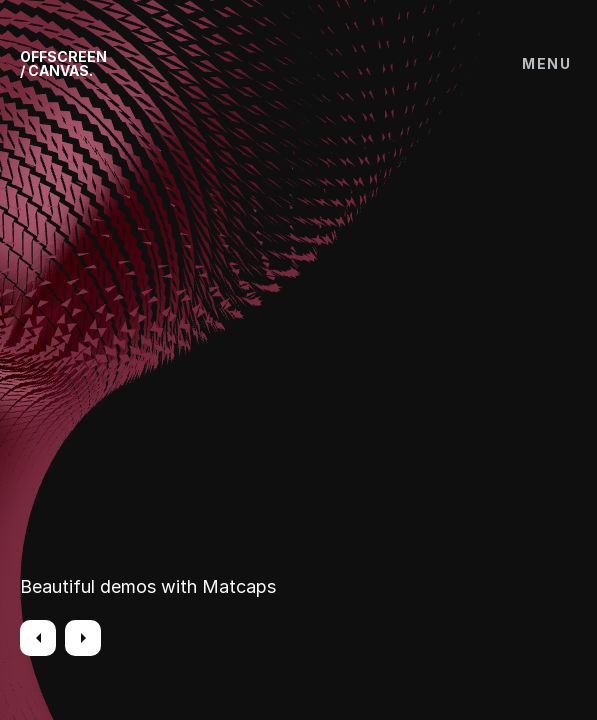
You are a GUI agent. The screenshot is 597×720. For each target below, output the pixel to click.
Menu (546, 63)
